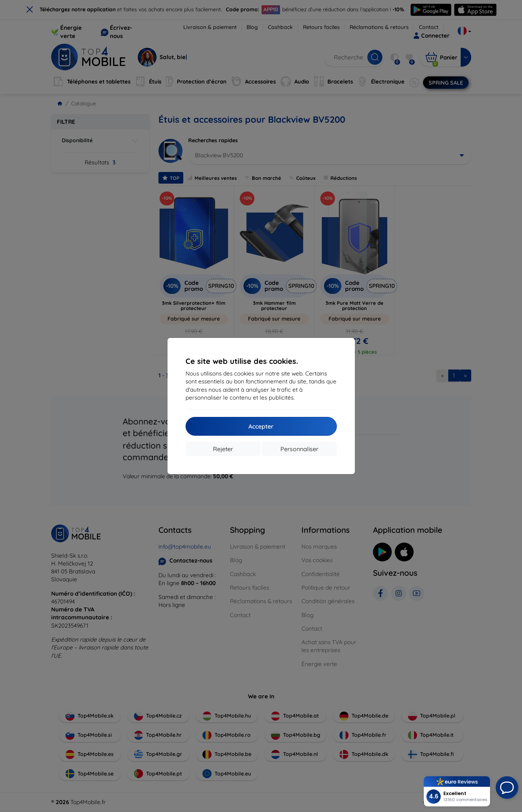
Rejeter (223, 449)
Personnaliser (299, 449)
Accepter (261, 426)
